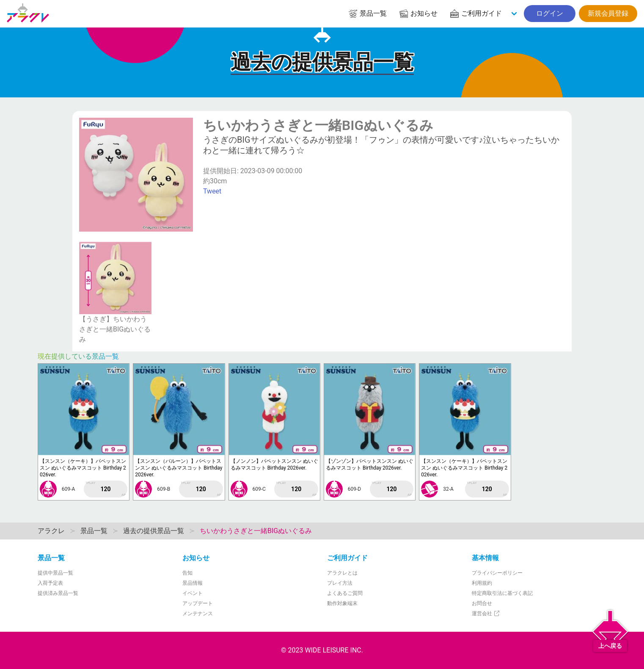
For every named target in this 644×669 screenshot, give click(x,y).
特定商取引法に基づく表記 (502, 593)
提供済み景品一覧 (58, 593)
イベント (193, 593)
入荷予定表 (50, 583)
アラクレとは (342, 573)
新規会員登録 (608, 13)
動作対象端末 (342, 603)
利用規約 (482, 583)
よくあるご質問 (345, 593)
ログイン (550, 13)
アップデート (198, 603)
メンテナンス (198, 614)
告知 (187, 573)
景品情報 (193, 583)
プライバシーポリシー (497, 573)
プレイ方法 (340, 583)
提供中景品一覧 (55, 573)
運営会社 (486, 614)
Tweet (212, 191)
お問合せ (482, 603)
